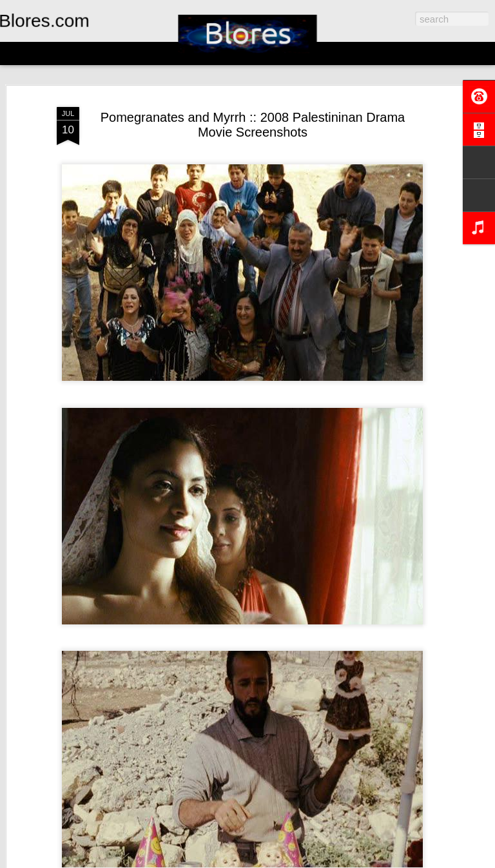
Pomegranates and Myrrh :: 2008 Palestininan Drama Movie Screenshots (253, 125)
